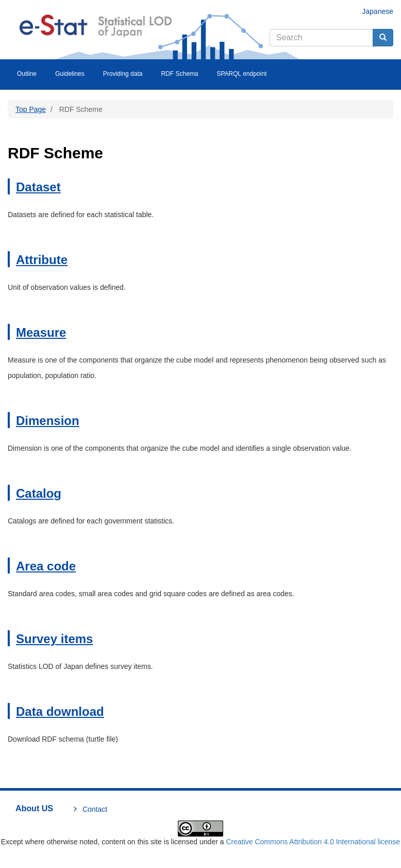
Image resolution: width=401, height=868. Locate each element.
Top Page (31, 109)
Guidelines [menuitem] (70, 74)
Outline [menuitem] (27, 74)
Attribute (42, 260)
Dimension (48, 421)
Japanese (378, 11)
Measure (41, 332)
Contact (95, 809)
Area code (46, 566)
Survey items (54, 639)
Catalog (39, 493)
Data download (60, 711)
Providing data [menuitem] (123, 74)
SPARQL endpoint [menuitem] (241, 74)
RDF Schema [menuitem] (179, 74)
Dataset (38, 187)
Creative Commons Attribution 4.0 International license (313, 842)
